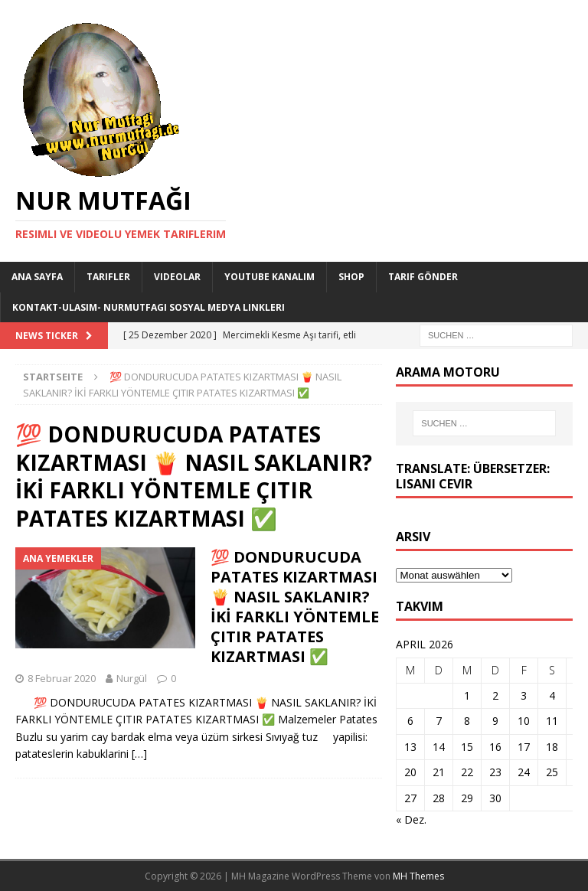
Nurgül (132, 678)
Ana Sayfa (37, 277)
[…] (139, 754)
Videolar (177, 277)
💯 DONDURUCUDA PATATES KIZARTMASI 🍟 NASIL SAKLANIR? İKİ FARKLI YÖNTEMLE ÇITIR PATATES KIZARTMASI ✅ (295, 607)
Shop (351, 277)
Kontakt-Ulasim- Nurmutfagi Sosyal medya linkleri (149, 307)
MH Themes (418, 876)
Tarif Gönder (423, 277)
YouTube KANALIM (269, 277)
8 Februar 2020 (62, 678)
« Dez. (411, 819)
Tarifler (108, 277)
